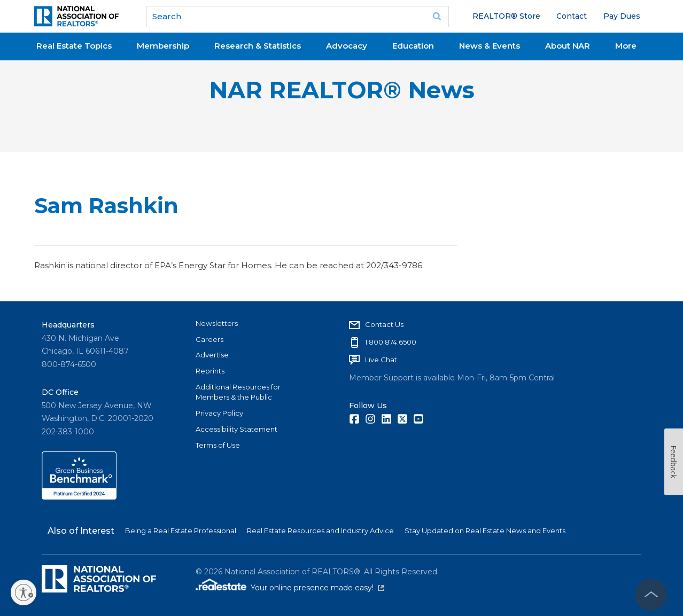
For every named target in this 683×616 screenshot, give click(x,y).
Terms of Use (218, 445)
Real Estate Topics (74, 46)
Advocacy (347, 46)
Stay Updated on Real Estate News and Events (485, 531)
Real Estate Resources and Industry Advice (320, 531)
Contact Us (384, 324)
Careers (209, 339)
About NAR (568, 46)
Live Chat (381, 360)
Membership (163, 46)
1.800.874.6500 (391, 342)
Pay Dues (622, 16)
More (626, 46)
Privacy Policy (219, 413)
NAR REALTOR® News (342, 90)
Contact (572, 16)
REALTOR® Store (506, 16)
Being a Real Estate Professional (181, 531)
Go (437, 17)
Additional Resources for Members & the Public (238, 392)
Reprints (210, 371)
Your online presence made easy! (317, 588)
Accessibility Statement (236, 429)
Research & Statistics (258, 46)
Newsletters (217, 323)
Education (413, 46)
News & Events (490, 46)
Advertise (212, 355)
